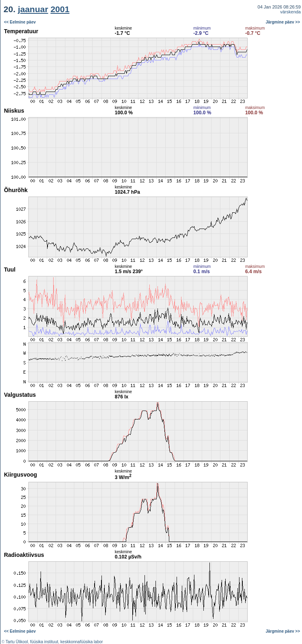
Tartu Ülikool (17, 642)
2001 (60, 9)
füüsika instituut (44, 642)
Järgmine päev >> (283, 22)
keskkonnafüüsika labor (82, 642)
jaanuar (33, 9)
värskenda (290, 12)
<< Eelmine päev (20, 22)
